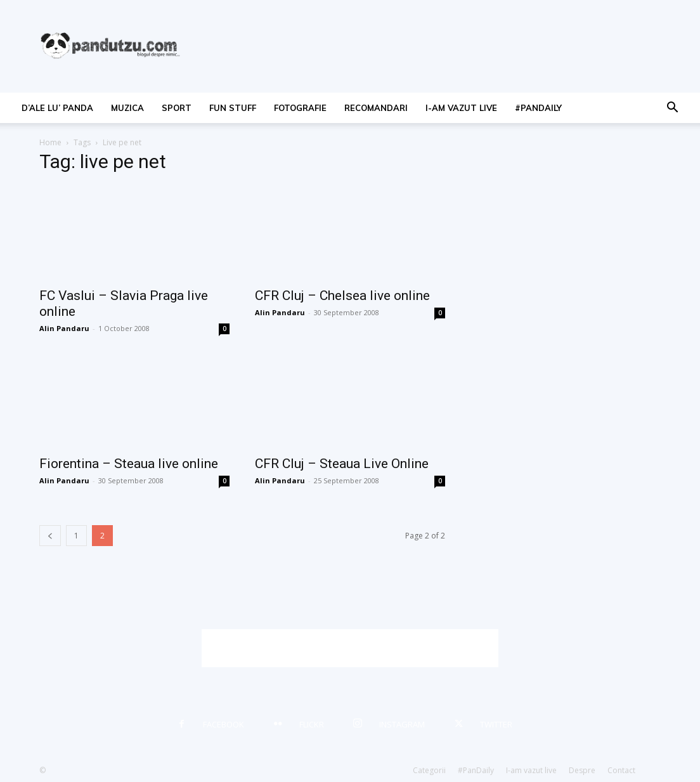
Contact (621, 770)
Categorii (429, 770)
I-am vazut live (461, 108)
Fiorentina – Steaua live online (129, 464)
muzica (127, 108)
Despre (582, 770)
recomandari (376, 108)
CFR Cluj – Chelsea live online (342, 296)
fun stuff (233, 108)
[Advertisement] (350, 648)
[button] (672, 109)
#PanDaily (538, 108)
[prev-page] (50, 536)
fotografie (300, 108)
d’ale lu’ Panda (57, 108)
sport (177, 108)
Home (50, 142)
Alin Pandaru (64, 328)
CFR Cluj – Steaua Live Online (342, 464)
